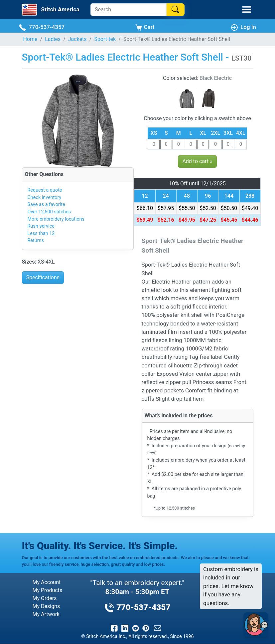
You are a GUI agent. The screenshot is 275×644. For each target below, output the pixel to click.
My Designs (46, 606)
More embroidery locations (56, 219)
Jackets (77, 39)
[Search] (129, 10)
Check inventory (45, 198)
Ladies (53, 39)
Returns (36, 240)
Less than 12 (41, 233)
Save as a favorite (46, 205)
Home (30, 39)
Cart (145, 27)
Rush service (41, 226)
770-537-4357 (42, 27)
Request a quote (45, 190)
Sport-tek (105, 39)
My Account (47, 582)
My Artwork (46, 614)
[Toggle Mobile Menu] (247, 9)
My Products (48, 590)
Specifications (43, 277)
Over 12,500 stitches (49, 212)
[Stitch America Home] (50, 10)
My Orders (45, 598)
